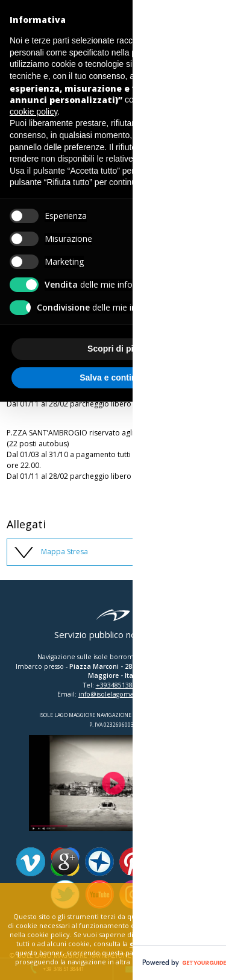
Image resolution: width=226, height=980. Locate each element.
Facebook (202, 862)
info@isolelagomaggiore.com (124, 694)
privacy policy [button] (157, 52)
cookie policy (155, 944)
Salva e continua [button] (113, 378)
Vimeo (31, 862)
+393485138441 (120, 685)
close (190, 895)
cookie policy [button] (33, 112)
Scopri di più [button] (113, 349)
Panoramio (99, 862)
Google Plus (65, 862)
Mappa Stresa (64, 552)
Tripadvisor (168, 862)
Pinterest (134, 862)
